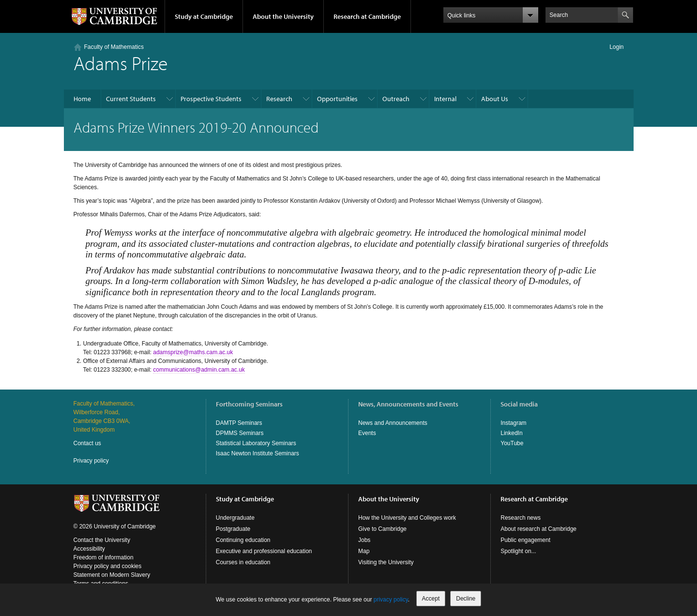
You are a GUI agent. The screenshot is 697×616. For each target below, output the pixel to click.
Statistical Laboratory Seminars (256, 443)
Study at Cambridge (204, 16)
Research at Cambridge (367, 16)
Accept (431, 599)
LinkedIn (511, 433)
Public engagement (525, 540)
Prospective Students (211, 99)
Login (616, 47)
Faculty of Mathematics (114, 47)
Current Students (131, 99)
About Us (495, 99)
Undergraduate (235, 518)
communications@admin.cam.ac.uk (199, 370)
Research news (521, 518)
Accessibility (89, 549)
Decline (466, 599)
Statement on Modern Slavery (112, 575)
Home (82, 99)
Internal (445, 99)
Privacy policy (91, 461)
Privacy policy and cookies (108, 566)
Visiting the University (386, 562)
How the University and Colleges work (407, 518)
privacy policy (391, 600)
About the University (283, 16)
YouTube (512, 443)
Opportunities (337, 99)
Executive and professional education (264, 551)
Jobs (364, 540)
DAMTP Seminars (239, 423)
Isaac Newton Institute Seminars (258, 453)
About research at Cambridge (538, 529)
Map (364, 551)
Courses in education (243, 562)
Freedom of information (104, 557)
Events (367, 433)
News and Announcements (393, 423)
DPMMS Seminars (240, 433)
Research (279, 99)
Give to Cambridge (382, 529)
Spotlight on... (518, 551)
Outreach (396, 99)
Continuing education (243, 540)
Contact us (87, 443)
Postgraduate (233, 529)
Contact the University (102, 540)
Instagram (513, 423)
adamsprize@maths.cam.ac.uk (193, 352)
